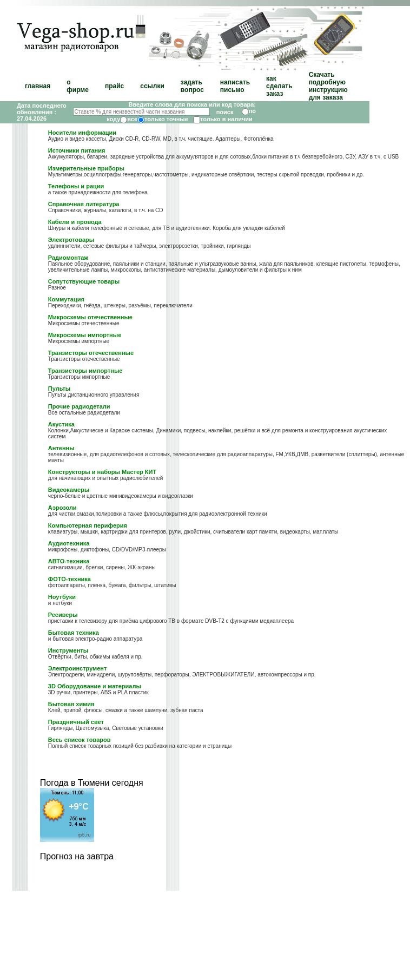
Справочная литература (84, 204)
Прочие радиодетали (79, 406)
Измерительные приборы (86, 168)
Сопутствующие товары (84, 281)
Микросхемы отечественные (90, 317)
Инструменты (68, 650)
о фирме (78, 86)
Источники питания (77, 150)
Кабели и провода (75, 222)
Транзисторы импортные (85, 371)
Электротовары (71, 240)
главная (38, 86)
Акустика (61, 424)
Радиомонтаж (68, 258)
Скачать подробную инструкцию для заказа (328, 86)
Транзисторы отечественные (91, 353)
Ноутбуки (62, 597)
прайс (114, 86)
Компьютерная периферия (88, 525)
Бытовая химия (71, 704)
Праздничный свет (76, 722)
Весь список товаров (80, 740)
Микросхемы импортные (85, 335)
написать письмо (235, 86)
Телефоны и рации (76, 186)
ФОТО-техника (70, 579)
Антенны (61, 448)
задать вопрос (192, 86)
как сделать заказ (279, 86)
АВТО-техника (69, 561)
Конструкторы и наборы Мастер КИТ (102, 472)
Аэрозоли (62, 508)
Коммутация (66, 299)
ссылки (152, 86)
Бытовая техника (74, 633)
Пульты (59, 389)
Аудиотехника (69, 543)
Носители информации (82, 133)
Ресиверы (63, 615)
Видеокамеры (69, 490)
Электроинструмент (78, 668)
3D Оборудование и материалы (95, 686)
